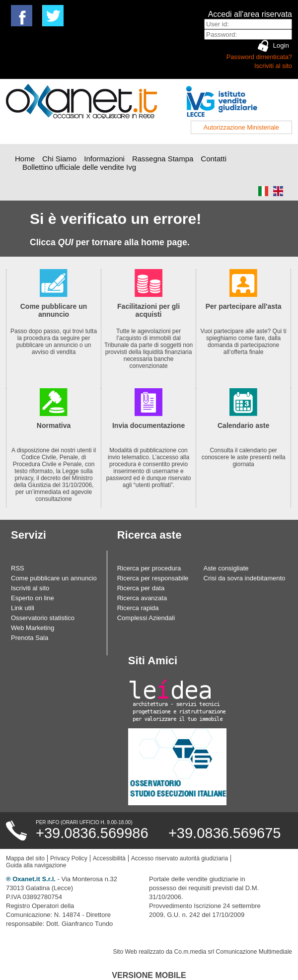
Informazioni (104, 159)
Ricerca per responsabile (153, 578)
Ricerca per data (141, 588)
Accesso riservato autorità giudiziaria (180, 858)
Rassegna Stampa (163, 159)
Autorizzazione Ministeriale (241, 127)
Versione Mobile (149, 975)
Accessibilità (109, 858)
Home (25, 159)
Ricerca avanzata (142, 598)
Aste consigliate (226, 568)
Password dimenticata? (259, 57)
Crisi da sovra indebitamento (245, 578)
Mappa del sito (25, 858)
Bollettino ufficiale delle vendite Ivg (79, 167)
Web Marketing (33, 628)
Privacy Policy (69, 858)
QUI (66, 242)
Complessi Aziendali (146, 618)
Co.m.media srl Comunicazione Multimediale (233, 952)
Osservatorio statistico (43, 618)
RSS (18, 568)
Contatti (214, 159)
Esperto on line (33, 598)
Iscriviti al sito (273, 66)
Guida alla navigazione (36, 865)
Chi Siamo (59, 159)
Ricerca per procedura (149, 568)
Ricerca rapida (138, 608)
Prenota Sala (30, 638)
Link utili (23, 608)
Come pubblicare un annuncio (54, 578)
